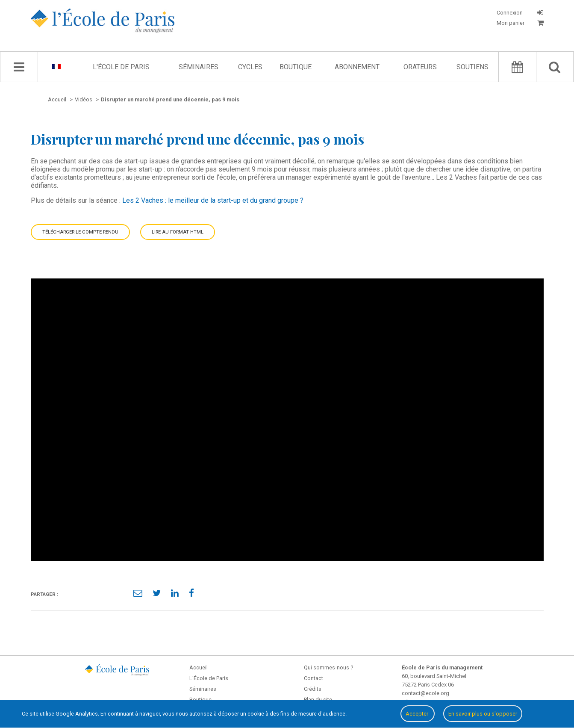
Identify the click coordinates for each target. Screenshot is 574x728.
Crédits (313, 689)
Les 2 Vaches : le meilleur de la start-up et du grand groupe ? (213, 200)
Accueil (199, 667)
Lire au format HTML (178, 232)
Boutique (296, 67)
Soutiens (472, 67)
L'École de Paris (121, 67)
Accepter (418, 714)
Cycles (250, 67)
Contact (313, 678)
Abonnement (357, 67)
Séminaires (199, 67)
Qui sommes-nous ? (328, 667)
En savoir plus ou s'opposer (483, 714)
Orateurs (420, 67)
